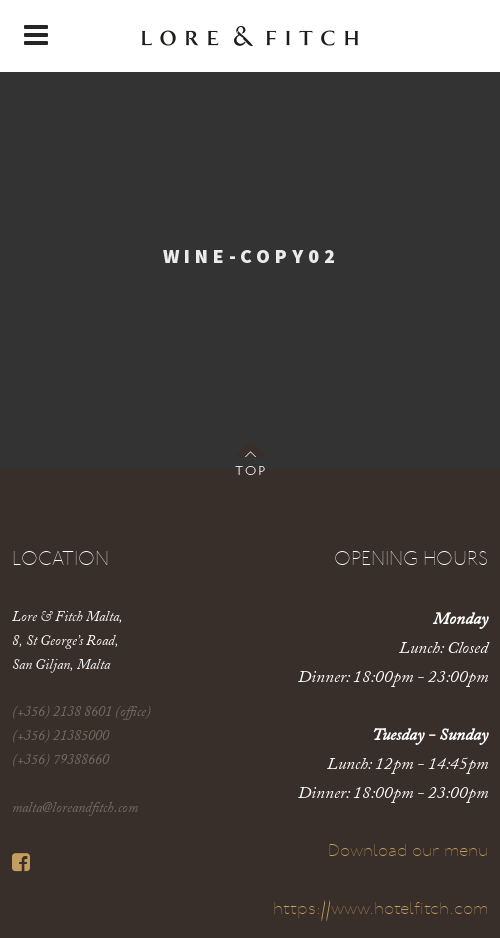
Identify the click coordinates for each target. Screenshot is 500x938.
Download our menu (408, 851)
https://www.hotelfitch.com (380, 909)
